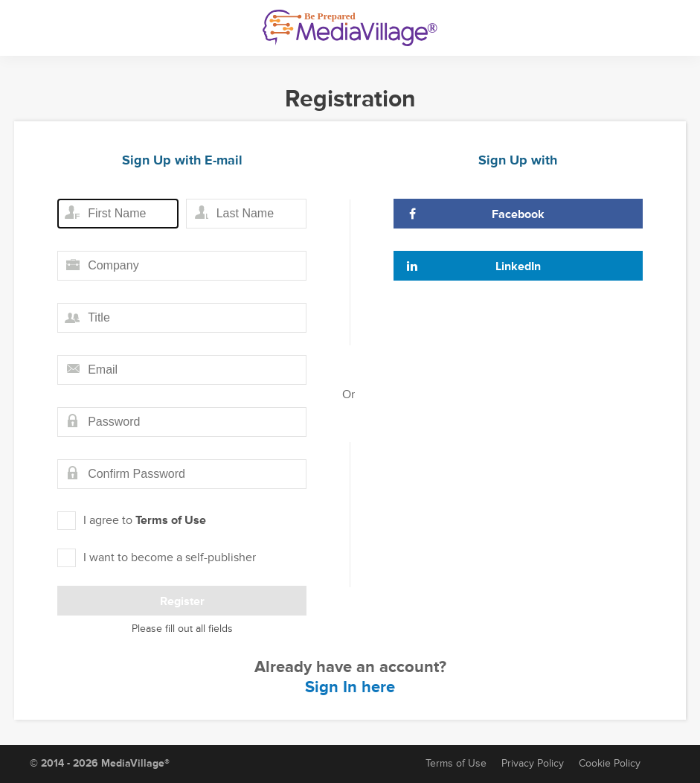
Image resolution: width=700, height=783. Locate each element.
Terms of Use (171, 520)
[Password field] (182, 422)
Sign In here (350, 687)
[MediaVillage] (350, 28)
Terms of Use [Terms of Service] (456, 763)
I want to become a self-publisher (157, 558)
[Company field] (182, 266)
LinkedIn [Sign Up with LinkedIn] (473, 266)
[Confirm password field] (182, 474)
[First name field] (118, 214)
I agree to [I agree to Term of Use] (132, 521)
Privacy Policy (533, 763)
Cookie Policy (610, 763)
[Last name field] (246, 214)
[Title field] (182, 318)
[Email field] (182, 370)
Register (182, 601)
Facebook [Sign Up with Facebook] (475, 214)
